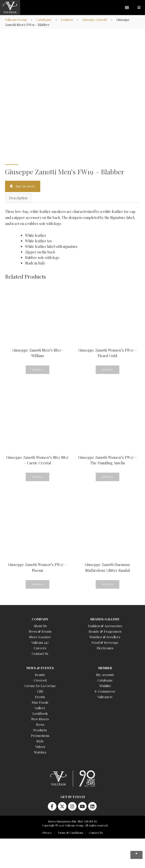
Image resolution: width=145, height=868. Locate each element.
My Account (105, 675)
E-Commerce (105, 691)
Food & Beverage (105, 642)
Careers (40, 648)
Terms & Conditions (70, 833)
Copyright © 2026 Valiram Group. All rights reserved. (75, 825)
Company (40, 619)
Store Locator (40, 637)
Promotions (40, 735)
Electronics (105, 648)
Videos (40, 747)
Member (105, 668)
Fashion (67, 20)
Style (40, 741)
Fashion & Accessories (105, 626)
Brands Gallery (105, 619)
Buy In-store (25, 186)
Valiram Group (16, 20)
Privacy (47, 833)
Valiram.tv (105, 697)
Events (40, 697)
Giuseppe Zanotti (95, 20)
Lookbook (40, 713)
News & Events (40, 631)
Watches (40, 752)
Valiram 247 (40, 642)
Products (40, 730)
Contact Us (40, 653)
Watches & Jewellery (105, 637)
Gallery (40, 708)
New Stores (40, 719)
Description (18, 198)
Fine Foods (40, 702)
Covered (40, 680)
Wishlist (105, 686)
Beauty (40, 675)
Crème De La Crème (40, 686)
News (40, 724)
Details (38, 370)
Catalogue (44, 20)
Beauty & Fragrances (105, 631)
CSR (40, 691)
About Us (40, 626)
